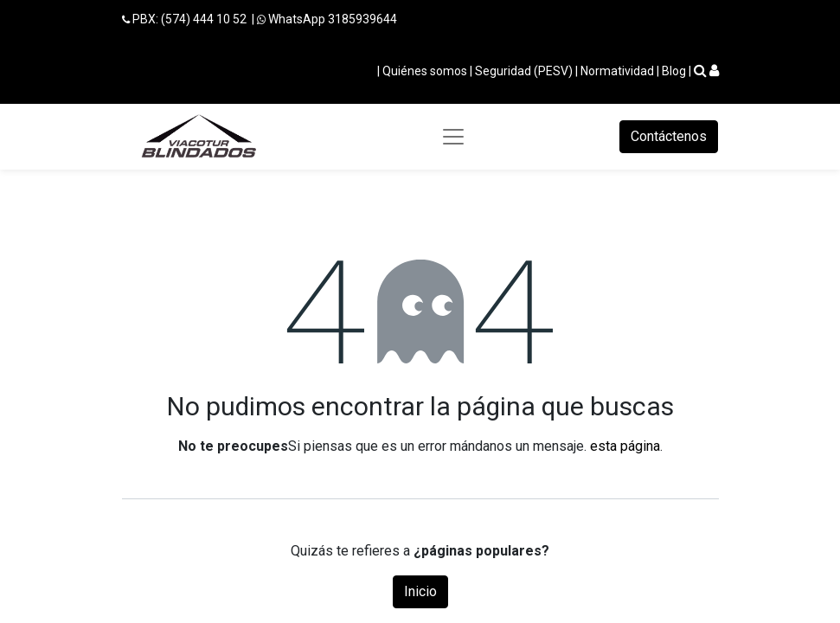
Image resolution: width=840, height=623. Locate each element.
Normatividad (617, 71)
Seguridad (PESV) (524, 71)
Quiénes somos (425, 71)
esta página (625, 446)
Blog (674, 71)
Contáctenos (669, 136)
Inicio (420, 591)
